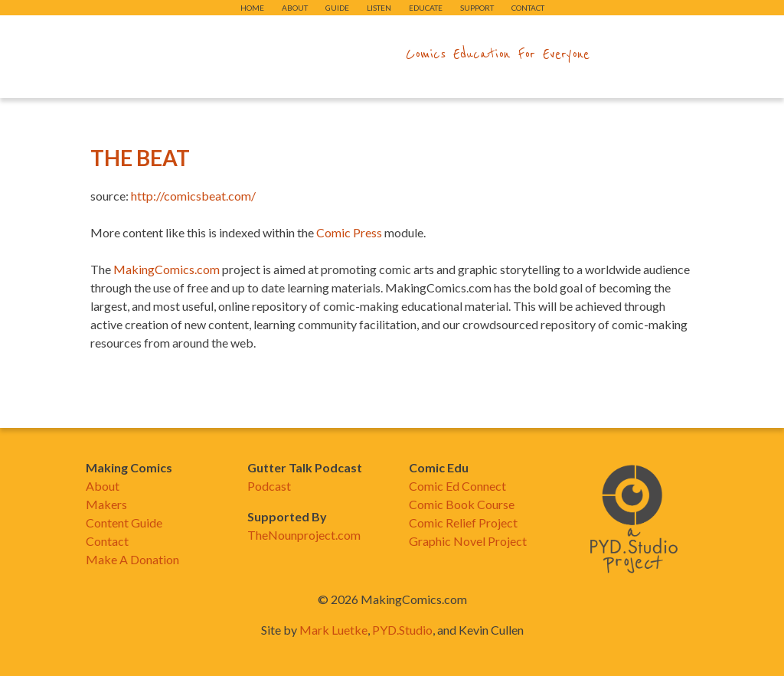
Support (477, 8)
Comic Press (349, 232)
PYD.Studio (402, 630)
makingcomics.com (303, 54)
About (295, 8)
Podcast (269, 486)
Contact (528, 8)
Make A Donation (132, 559)
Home (252, 8)
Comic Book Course (462, 504)
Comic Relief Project (463, 523)
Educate (426, 8)
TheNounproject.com (304, 535)
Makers (106, 504)
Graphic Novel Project (468, 541)
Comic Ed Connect (457, 486)
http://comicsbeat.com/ (193, 196)
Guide (337, 8)
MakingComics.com (167, 269)
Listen (379, 8)
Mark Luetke (333, 630)
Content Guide (124, 523)
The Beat (140, 158)
